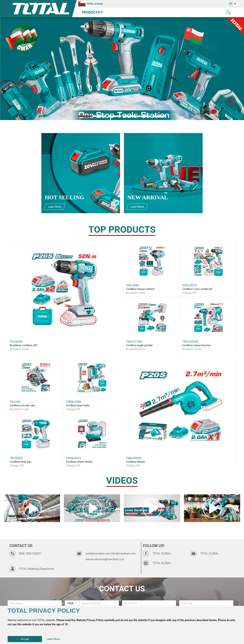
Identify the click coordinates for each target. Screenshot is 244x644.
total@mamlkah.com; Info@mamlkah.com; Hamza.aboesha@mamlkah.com (111, 556)
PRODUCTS (93, 12)
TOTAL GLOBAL (162, 554)
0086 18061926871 (30, 554)
